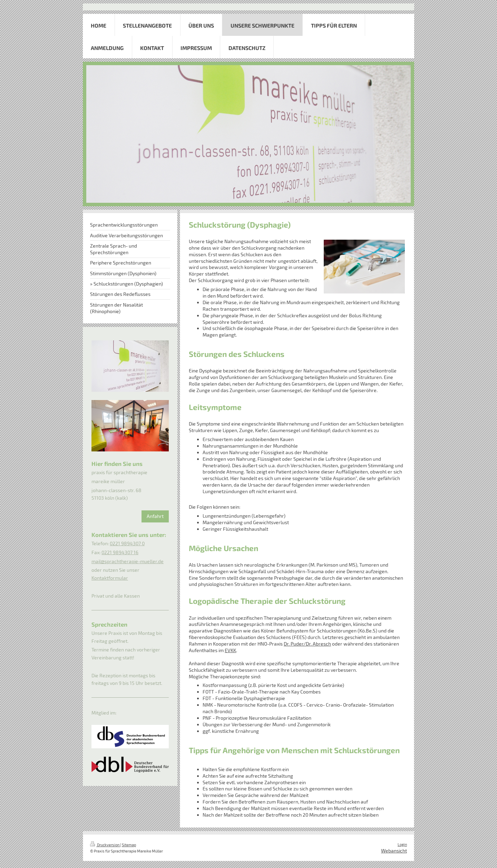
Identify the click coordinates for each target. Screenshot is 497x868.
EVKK (230, 650)
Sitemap (129, 845)
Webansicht (394, 851)
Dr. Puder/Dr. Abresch (307, 644)
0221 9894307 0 (127, 543)
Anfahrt (155, 516)
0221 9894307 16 (120, 552)
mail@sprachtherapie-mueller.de (128, 561)
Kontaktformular (110, 578)
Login (402, 844)
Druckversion (105, 845)
